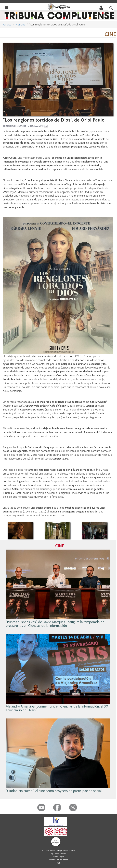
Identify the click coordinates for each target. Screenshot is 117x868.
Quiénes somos (58, 854)
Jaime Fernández (18, 126)
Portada (7, 25)
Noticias (20, 25)
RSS (59, 863)
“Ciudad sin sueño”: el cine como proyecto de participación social (54, 791)
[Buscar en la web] (111, 8)
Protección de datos (58, 860)
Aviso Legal (58, 857)
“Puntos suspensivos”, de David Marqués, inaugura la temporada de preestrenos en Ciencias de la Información (55, 624)
